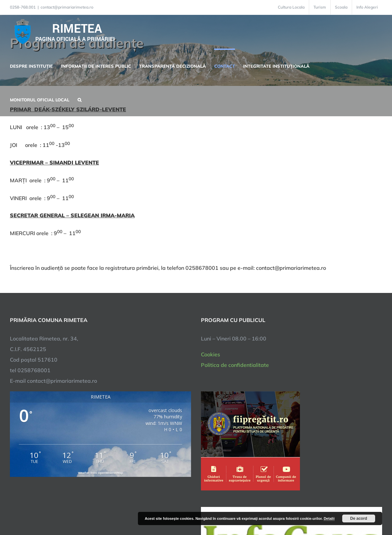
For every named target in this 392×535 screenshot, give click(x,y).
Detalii (329, 518)
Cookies (211, 354)
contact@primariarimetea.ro (67, 7)
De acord (359, 518)
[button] (80, 99)
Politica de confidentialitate (235, 365)
